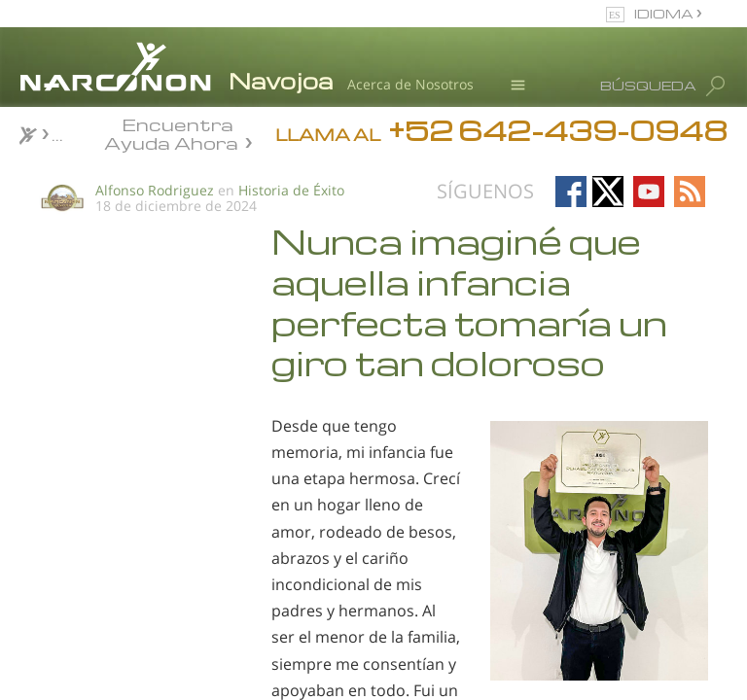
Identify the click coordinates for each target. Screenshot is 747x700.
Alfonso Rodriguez (155, 190)
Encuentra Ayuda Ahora (171, 132)
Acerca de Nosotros (410, 84)
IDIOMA (665, 13)
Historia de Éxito (291, 190)
